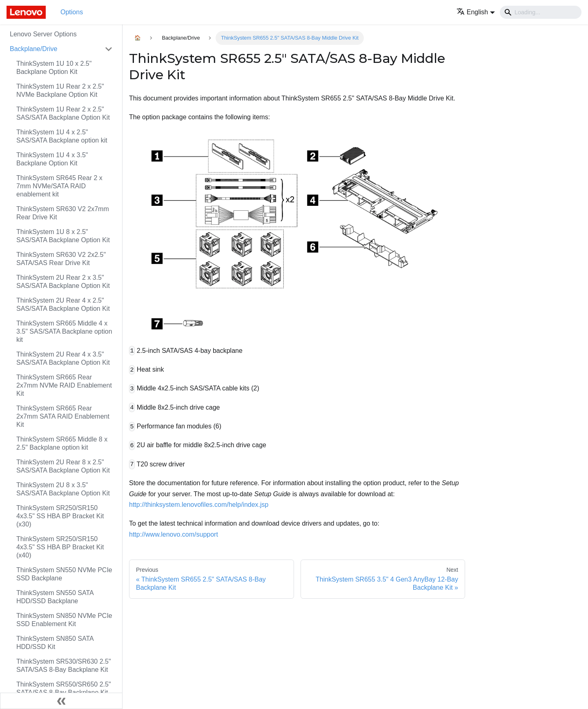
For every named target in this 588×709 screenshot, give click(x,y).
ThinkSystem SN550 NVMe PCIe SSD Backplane (64, 574)
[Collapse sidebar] (61, 701)
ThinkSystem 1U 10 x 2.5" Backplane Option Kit (54, 68)
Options (72, 12)
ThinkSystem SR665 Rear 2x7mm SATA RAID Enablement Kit (63, 416)
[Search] (541, 12)
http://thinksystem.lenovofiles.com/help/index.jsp (199, 505)
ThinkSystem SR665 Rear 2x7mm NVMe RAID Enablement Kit (64, 385)
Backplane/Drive (34, 49)
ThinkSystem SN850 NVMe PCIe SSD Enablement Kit (64, 620)
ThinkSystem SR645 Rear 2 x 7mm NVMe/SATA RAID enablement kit (59, 186)
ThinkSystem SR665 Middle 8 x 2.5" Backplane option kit (62, 443)
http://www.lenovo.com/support (174, 534)
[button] (476, 12)
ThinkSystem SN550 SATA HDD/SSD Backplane (55, 597)
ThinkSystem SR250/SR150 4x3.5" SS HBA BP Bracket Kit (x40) (60, 547)
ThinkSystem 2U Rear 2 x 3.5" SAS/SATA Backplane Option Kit (63, 282)
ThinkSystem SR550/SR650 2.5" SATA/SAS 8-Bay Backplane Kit (64, 688)
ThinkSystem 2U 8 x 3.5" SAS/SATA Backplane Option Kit (63, 489)
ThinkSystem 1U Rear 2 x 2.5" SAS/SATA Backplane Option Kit (63, 113)
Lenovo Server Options (43, 34)
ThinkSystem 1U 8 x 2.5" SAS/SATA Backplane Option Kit (63, 236)
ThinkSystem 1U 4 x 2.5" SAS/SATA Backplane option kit (62, 136)
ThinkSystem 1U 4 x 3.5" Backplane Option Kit (52, 159)
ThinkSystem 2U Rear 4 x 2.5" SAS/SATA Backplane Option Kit (63, 304)
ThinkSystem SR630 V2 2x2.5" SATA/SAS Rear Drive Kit (61, 259)
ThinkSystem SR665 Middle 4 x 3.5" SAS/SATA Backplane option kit (64, 331)
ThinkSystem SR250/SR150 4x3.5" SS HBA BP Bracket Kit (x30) (60, 516)
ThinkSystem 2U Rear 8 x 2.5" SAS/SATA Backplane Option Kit (63, 466)
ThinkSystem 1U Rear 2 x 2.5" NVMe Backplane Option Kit (60, 90)
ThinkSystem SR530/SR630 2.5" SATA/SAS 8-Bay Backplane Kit (64, 666)
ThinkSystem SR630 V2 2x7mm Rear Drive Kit (63, 213)
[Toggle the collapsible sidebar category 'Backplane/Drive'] (109, 49)
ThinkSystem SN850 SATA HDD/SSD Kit (55, 643)
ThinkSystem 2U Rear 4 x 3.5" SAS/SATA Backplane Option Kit (63, 358)
